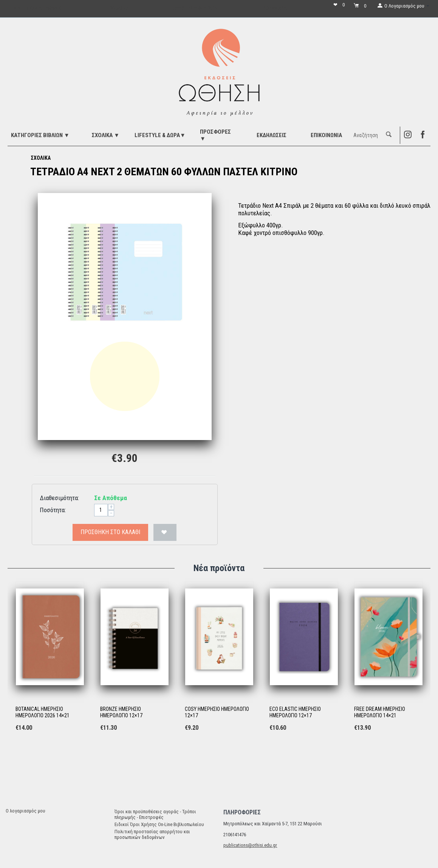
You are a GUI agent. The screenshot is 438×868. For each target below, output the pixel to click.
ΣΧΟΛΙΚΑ (41, 158)
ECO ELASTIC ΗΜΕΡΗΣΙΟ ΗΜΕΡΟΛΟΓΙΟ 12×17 (295, 712)
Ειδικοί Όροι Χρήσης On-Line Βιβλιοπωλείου (159, 824)
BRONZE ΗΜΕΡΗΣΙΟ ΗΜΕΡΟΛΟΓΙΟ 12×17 (121, 712)
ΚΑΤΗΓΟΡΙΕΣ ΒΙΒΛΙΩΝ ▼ (40, 135)
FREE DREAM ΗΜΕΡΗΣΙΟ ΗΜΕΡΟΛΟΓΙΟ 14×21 (380, 712)
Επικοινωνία (326, 135)
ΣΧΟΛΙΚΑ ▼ (106, 135)
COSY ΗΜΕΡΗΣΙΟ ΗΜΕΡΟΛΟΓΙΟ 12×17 (217, 712)
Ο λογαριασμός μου (26, 811)
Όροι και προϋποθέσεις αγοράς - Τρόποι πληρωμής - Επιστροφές (155, 814)
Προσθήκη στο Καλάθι (110, 532)
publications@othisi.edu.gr (250, 845)
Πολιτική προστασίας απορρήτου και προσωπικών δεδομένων (152, 834)
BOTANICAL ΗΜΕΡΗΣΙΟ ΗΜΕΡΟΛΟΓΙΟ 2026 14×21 (43, 712)
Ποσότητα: (53, 510)
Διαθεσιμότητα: (59, 498)
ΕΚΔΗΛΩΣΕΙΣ (272, 135)
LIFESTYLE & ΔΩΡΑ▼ (160, 135)
